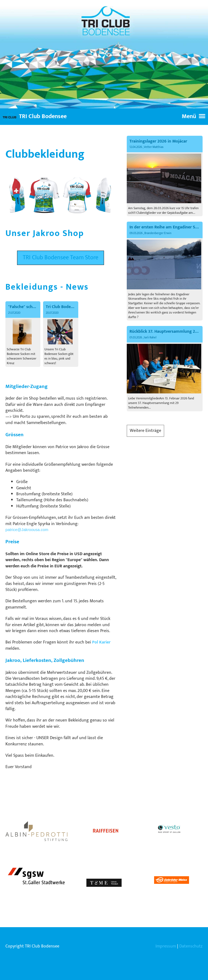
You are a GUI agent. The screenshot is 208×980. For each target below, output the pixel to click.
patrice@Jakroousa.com (27, 530)
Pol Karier (101, 642)
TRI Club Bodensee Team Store (61, 258)
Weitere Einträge (145, 431)
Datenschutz (191, 946)
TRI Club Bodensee (43, 117)
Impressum (166, 946)
